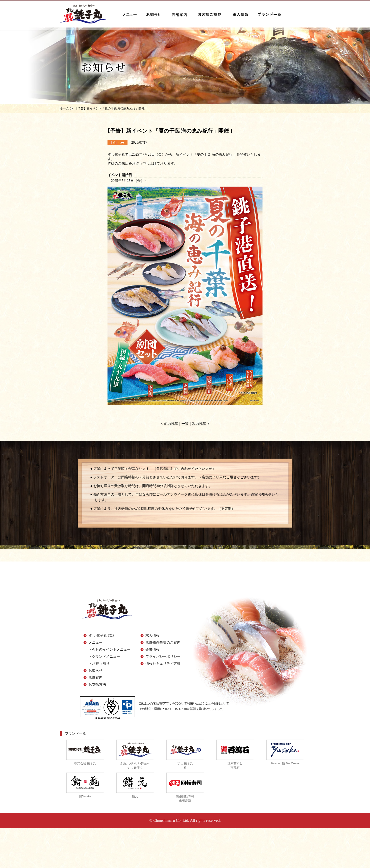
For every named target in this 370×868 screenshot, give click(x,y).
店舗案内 (95, 678)
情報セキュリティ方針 (163, 664)
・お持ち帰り (99, 664)
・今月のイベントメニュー (109, 650)
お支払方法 (97, 685)
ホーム (64, 108)
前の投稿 (171, 424)
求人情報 (152, 636)
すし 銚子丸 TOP (101, 636)
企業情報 (152, 650)
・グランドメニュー (104, 657)
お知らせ (95, 671)
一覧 (185, 424)
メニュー (95, 643)
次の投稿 (199, 424)
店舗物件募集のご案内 (163, 643)
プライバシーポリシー (163, 657)
